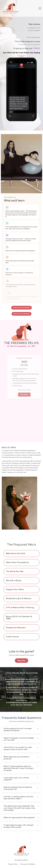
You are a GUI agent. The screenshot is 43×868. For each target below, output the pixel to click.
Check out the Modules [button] (21, 314)
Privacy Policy (13, 864)
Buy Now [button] (22, 661)
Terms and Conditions (27, 864)
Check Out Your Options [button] (21, 308)
